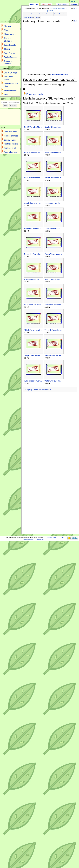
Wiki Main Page (10, 73)
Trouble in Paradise (45, 14)
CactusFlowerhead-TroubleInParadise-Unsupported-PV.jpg (34, 178)
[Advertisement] (24, 47)
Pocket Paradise (60, 14)
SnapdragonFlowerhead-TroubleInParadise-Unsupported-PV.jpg (54, 279)
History (74, 4)
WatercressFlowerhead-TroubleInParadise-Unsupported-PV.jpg (34, 381)
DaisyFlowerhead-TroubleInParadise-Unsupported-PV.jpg (54, 178)
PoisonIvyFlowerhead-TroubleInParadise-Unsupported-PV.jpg (34, 254)
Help (38, 18)
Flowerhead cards (59, 75)
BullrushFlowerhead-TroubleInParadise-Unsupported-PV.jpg (34, 152)
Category (28, 389)
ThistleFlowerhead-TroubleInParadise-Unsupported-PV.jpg (34, 330)
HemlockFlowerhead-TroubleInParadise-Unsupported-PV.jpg (34, 229)
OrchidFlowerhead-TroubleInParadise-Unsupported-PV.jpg (54, 229)
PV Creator (53, 8)
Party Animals (29, 18)
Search (4, 99)
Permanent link (10, 148)
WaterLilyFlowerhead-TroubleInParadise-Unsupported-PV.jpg (54, 381)
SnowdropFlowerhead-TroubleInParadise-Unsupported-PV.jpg (34, 305)
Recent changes (11, 90)
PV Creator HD (63, 8)
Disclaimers (41, 539)
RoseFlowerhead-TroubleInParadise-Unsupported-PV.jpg (34, 279)
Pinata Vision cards (43, 389)
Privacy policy (52, 538)
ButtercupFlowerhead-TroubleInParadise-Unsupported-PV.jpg (54, 152)
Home (26, 14)
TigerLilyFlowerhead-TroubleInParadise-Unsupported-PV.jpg (54, 330)
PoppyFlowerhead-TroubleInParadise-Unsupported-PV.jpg (54, 254)
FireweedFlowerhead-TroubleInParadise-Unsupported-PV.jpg (54, 203)
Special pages (10, 140)
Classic (33, 14)
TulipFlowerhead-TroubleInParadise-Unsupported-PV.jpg (34, 355)
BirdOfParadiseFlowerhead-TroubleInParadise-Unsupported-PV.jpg (34, 127)
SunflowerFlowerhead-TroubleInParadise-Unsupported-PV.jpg (54, 305)
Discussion (46, 4)
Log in (73, 1)
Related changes (11, 136)
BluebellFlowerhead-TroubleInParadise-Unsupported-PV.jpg (54, 127)
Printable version (11, 144)
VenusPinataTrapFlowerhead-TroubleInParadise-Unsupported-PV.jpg (54, 355)
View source (62, 4)
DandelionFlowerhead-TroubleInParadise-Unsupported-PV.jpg (34, 203)
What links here (10, 132)
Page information (11, 152)
